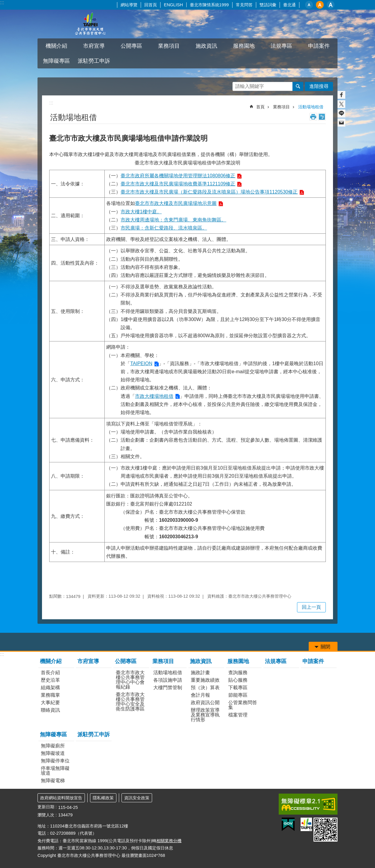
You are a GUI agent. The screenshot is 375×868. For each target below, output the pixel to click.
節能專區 (238, 695)
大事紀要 (50, 703)
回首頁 (151, 5)
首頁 (260, 107)
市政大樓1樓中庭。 (141, 212)
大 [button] (331, 5)
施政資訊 (206, 46)
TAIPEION (141, 363)
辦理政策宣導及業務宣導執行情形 (205, 715)
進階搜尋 (319, 86)
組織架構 (50, 688)
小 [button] (309, 5)
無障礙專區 (56, 61)
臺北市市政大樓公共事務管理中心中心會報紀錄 (130, 680)
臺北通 (289, 5)
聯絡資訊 (50, 710)
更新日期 (46, 807)
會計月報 (200, 695)
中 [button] (320, 5)
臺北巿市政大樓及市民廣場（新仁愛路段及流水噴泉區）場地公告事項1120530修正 (209, 192)
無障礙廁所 (53, 746)
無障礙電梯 (53, 781)
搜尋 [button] (298, 86)
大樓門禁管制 (168, 688)
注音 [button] (322, 117)
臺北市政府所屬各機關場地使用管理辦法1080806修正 (178, 176)
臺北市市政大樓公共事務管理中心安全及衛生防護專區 (130, 702)
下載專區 (238, 688)
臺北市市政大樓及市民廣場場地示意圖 (176, 203)
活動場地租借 (311, 107)
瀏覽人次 (46, 815)
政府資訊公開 (205, 703)
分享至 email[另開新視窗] (341, 123)
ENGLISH (173, 5)
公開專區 (131, 46)
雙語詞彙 (268, 5)
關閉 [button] (325, 647)
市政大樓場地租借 (154, 396)
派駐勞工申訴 (94, 61)
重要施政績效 (205, 680)
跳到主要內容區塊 (3, 3)
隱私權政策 (103, 798)
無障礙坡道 (53, 753)
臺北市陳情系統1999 (209, 5)
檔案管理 (238, 715)
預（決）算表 (205, 688)
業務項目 (169, 46)
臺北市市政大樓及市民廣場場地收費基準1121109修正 (178, 184)
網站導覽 (129, 5)
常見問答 (244, 5)
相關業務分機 (169, 841)
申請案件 (319, 46)
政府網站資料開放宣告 (61, 798)
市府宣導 (94, 46)
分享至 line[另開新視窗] (341, 113)
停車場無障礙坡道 (55, 771)
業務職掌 (50, 695)
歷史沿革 (50, 680)
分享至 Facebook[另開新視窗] (341, 95)
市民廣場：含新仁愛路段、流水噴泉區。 (164, 228)
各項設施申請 (168, 680)
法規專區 (281, 46)
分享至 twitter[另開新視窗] (341, 104)
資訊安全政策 (137, 798)
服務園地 (244, 46)
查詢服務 (238, 673)
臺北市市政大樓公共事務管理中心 (90, 24)
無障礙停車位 (55, 761)
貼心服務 (238, 680)
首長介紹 (50, 673)
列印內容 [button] (313, 117)
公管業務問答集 (243, 705)
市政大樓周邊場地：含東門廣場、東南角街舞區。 (173, 220)
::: (2, 3)
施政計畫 (200, 673)
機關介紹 (56, 46)
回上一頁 (311, 607)
